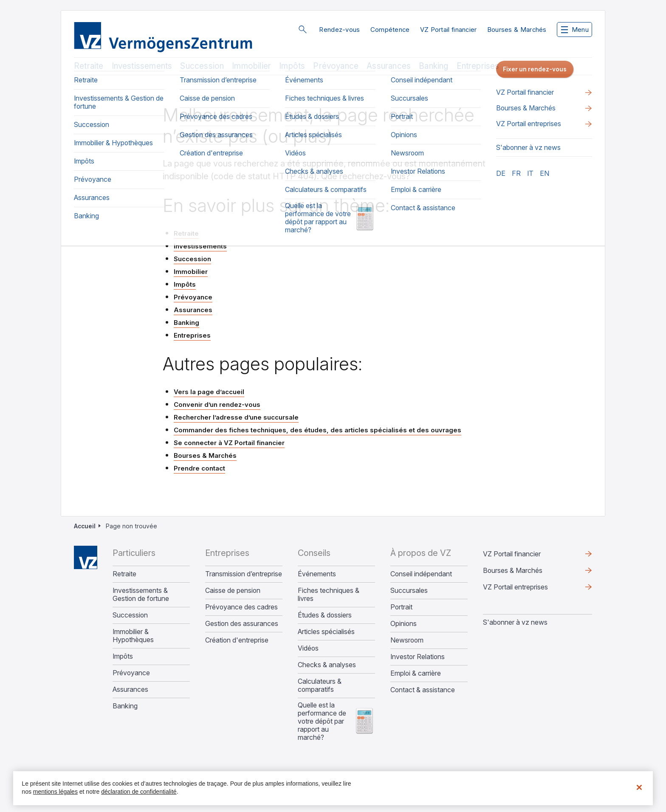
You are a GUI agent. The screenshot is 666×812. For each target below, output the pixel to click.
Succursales (409, 591)
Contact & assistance (423, 690)
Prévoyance (336, 66)
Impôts (292, 66)
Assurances (389, 66)
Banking (433, 66)
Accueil (85, 526)
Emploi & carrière (416, 673)
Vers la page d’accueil (209, 392)
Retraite (89, 66)
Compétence (390, 30)
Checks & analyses (327, 665)
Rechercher (302, 29)
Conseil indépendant (421, 574)
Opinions (404, 624)
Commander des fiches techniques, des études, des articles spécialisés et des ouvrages (317, 430)
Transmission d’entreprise (244, 574)
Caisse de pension (233, 591)
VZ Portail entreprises (515, 587)
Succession (202, 66)
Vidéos (308, 648)
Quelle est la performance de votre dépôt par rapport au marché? (322, 721)
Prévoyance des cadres (241, 607)
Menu (575, 30)
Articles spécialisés (326, 632)
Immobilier (251, 66)
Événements (317, 574)
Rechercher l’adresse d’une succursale (236, 417)
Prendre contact (199, 468)
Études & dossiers (325, 615)
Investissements (142, 66)
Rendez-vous (339, 30)
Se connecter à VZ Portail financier (229, 443)
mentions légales (55, 792)
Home (86, 557)
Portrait (401, 607)
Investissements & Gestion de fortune (141, 595)
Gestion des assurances (242, 624)
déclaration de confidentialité (139, 792)
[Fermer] (639, 787)
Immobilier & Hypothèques (133, 636)
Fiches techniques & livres (329, 595)
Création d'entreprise (237, 640)
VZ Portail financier (449, 30)
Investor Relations (418, 657)
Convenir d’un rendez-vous (217, 405)
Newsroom (407, 640)
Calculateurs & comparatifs (320, 685)
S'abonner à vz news (515, 622)
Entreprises (478, 66)
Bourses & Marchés (517, 30)
